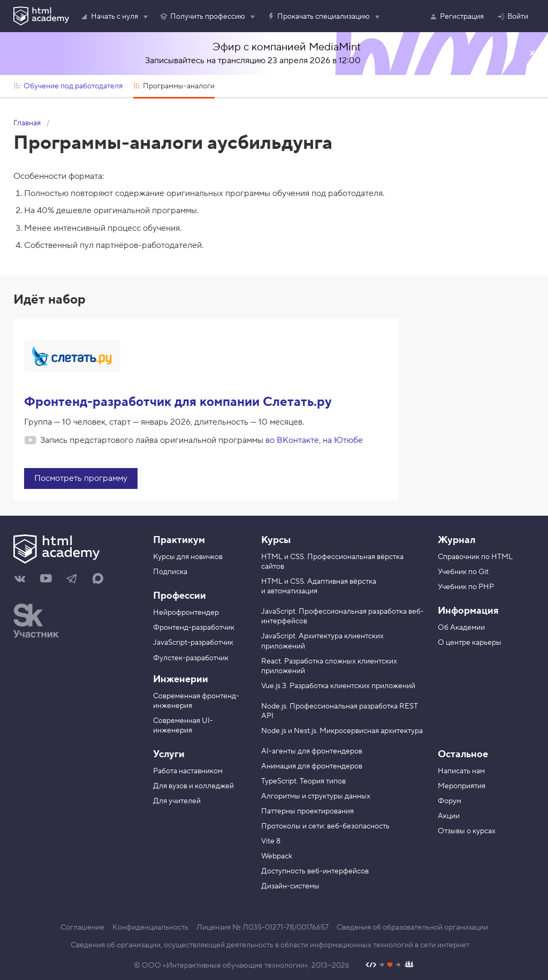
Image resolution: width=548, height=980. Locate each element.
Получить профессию (202, 17)
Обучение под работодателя (68, 86)
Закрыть (532, 54)
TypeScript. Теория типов (303, 781)
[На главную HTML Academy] (75, 551)
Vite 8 (271, 841)
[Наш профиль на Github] (390, 966)
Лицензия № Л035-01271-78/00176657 (262, 928)
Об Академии (461, 628)
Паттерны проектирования (307, 811)
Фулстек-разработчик (191, 658)
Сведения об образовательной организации (412, 928)
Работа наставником (188, 771)
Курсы (276, 540)
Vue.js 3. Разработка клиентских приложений (338, 686)
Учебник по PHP (466, 587)
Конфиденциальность (150, 928)
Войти (512, 17)
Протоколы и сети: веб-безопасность (325, 826)
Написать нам (461, 771)
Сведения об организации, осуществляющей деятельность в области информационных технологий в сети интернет (270, 945)
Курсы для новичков (188, 557)
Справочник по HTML (475, 557)
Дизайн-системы (290, 886)
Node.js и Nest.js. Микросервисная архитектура (342, 731)
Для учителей (177, 801)
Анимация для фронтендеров (312, 766)
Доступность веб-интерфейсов (315, 871)
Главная (27, 123)
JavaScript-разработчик (193, 643)
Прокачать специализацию (318, 17)
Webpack (277, 856)
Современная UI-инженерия (183, 726)
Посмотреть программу (81, 478)
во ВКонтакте (292, 440)
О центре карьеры (470, 643)
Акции (449, 816)
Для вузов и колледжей (193, 786)
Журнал (456, 540)
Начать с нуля (109, 17)
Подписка (170, 572)
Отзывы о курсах (467, 831)
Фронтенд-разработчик (194, 628)
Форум (450, 801)
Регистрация (456, 17)
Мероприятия (462, 786)
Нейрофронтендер (186, 613)
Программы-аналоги (174, 86)
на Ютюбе (343, 440)
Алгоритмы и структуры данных (316, 796)
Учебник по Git (463, 572)
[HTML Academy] (41, 16)
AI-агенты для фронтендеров (312, 751)
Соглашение (82, 928)
